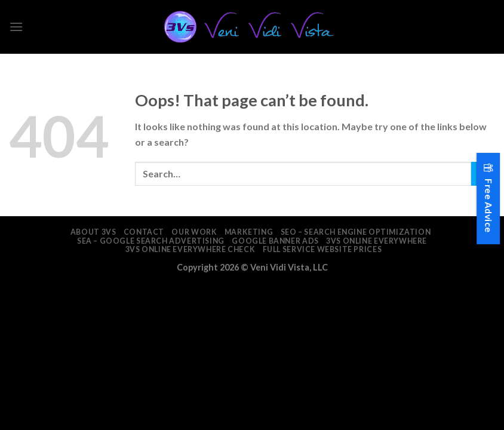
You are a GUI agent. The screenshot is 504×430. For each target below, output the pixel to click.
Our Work (194, 232)
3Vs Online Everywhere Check (190, 249)
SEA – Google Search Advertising (151, 241)
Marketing (249, 232)
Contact (144, 232)
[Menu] (16, 27)
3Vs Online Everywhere (377, 241)
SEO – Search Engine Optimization (356, 232)
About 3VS (93, 232)
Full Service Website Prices (322, 249)
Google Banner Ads (275, 241)
